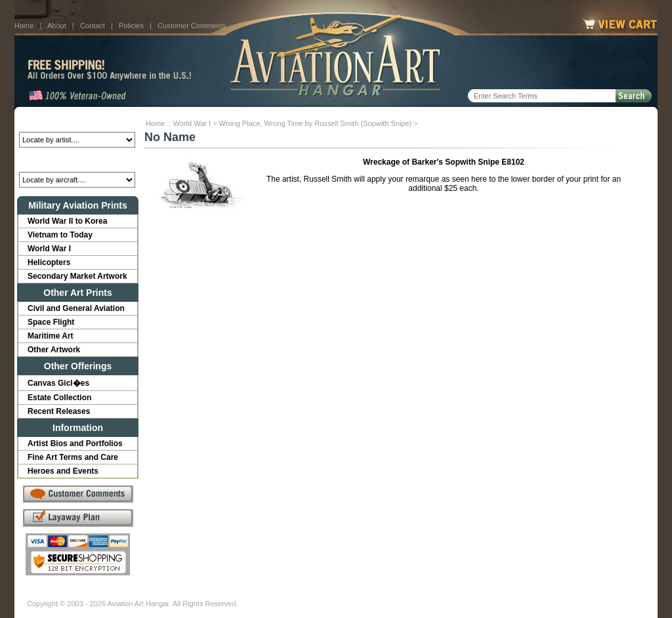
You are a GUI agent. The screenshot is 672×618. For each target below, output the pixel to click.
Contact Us (126, 593)
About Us (77, 593)
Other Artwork (54, 350)
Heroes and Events (63, 471)
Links (256, 593)
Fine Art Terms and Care (73, 457)
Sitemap (393, 593)
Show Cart (439, 593)
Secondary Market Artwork (77, 276)
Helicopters (49, 262)
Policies (131, 26)
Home (24, 26)
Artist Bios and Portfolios (75, 443)
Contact (93, 26)
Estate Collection (59, 398)
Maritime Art (51, 336)
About (57, 26)
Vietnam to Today (60, 235)
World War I (192, 123)
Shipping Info (302, 593)
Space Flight (51, 322)
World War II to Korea (67, 221)
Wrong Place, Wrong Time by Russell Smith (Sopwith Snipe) (316, 123)
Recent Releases (59, 411)
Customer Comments (192, 26)
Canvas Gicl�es (58, 383)
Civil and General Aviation (76, 308)
